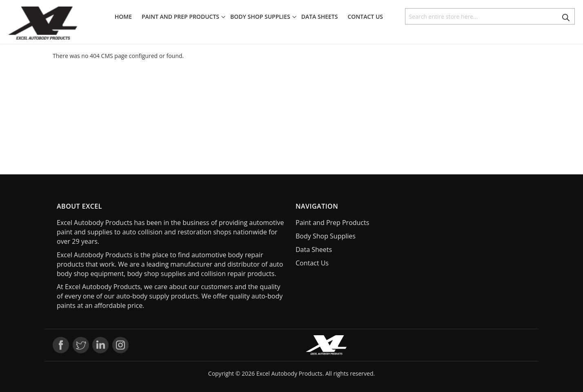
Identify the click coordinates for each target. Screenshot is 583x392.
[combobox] (490, 16)
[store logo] (43, 23)
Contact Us (312, 263)
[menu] (251, 17)
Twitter (81, 345)
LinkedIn (100, 345)
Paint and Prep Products (332, 223)
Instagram (120, 345)
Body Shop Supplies (326, 236)
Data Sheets (314, 249)
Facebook (61, 345)
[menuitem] (126, 17)
